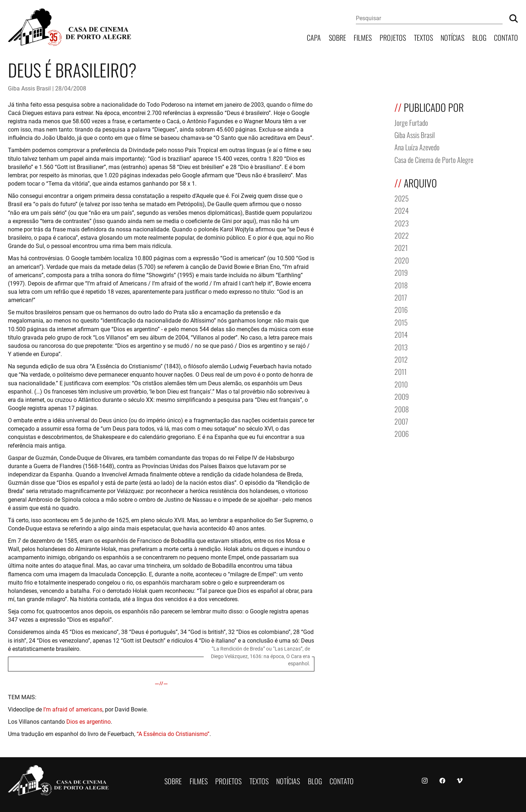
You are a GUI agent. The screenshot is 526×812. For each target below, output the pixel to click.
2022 (402, 235)
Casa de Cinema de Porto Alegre (434, 159)
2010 (401, 384)
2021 (401, 247)
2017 (401, 297)
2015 (401, 322)
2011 (401, 371)
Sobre (337, 37)
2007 (401, 421)
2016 (401, 309)
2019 (401, 272)
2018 (401, 285)
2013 (401, 347)
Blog (479, 37)
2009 (402, 396)
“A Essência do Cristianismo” (173, 734)
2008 (402, 409)
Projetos (393, 37)
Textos (423, 37)
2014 (401, 334)
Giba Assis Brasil (29, 88)
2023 (402, 223)
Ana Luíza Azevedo (417, 147)
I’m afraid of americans (73, 709)
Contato (506, 37)
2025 (402, 198)
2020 (402, 260)
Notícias (452, 37)
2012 (401, 359)
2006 (402, 433)
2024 (402, 210)
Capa (314, 37)
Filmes (363, 37)
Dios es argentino (89, 721)
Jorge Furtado (411, 122)
